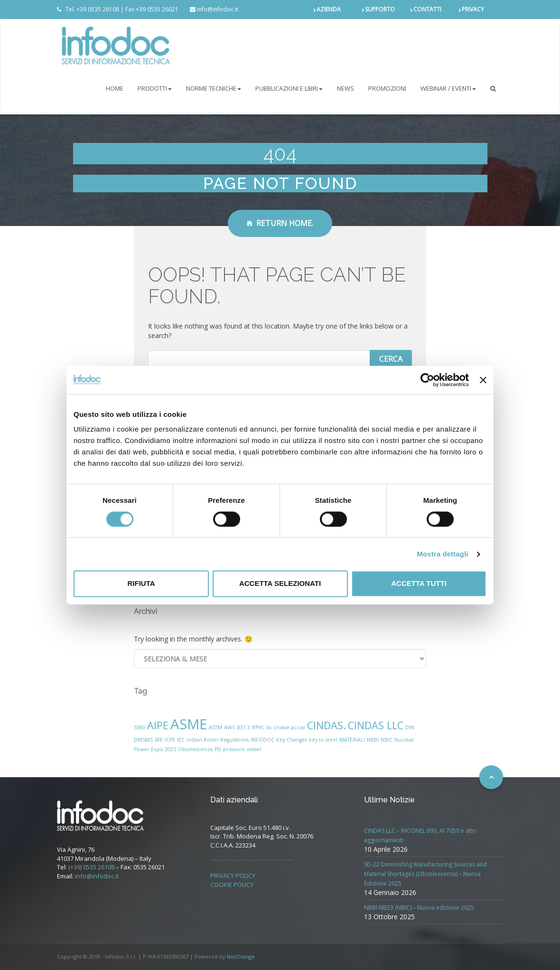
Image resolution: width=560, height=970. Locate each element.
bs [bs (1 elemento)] (269, 727)
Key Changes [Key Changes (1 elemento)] (292, 740)
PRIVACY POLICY (233, 876)
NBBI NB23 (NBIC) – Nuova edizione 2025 (419, 908)
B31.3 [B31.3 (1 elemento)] (243, 727)
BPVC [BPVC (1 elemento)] (258, 727)
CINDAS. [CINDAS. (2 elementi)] (327, 725)
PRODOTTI (155, 88)
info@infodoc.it (97, 876)
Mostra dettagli (442, 554)
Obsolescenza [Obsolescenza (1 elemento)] (195, 749)
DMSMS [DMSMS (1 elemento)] (143, 740)
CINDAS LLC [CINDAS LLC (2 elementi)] (376, 725)
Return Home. (280, 223)
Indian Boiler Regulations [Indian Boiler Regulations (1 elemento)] (218, 740)
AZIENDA (329, 9)
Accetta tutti (419, 584)
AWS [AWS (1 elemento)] (229, 727)
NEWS (345, 88)
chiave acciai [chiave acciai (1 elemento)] (289, 727)
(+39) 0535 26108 (91, 867)
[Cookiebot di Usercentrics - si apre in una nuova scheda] (427, 380)
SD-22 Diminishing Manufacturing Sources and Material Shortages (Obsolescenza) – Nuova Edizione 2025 (425, 874)
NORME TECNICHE (214, 88)
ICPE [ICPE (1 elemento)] (170, 740)
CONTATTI (427, 9)
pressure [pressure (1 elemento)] (234, 749)
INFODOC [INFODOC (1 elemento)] (262, 740)
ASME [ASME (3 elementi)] (189, 724)
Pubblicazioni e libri (289, 88)
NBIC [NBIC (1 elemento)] (387, 740)
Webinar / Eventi (448, 88)
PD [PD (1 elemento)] (218, 749)
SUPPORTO (380, 9)
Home (115, 88)
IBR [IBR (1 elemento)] (159, 740)
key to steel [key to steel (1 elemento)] (323, 740)
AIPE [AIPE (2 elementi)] (158, 725)
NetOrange (241, 956)
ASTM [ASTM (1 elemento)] (215, 727)
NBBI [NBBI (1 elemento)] (373, 740)
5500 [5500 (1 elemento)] (140, 727)
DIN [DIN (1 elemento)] (410, 727)
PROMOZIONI (387, 88)
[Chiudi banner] (483, 380)
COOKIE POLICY (232, 885)
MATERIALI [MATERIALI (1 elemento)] (352, 740)
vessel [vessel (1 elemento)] (254, 749)
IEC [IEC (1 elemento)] (181, 740)
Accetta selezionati (280, 584)
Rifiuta (141, 584)
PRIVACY (473, 9)
